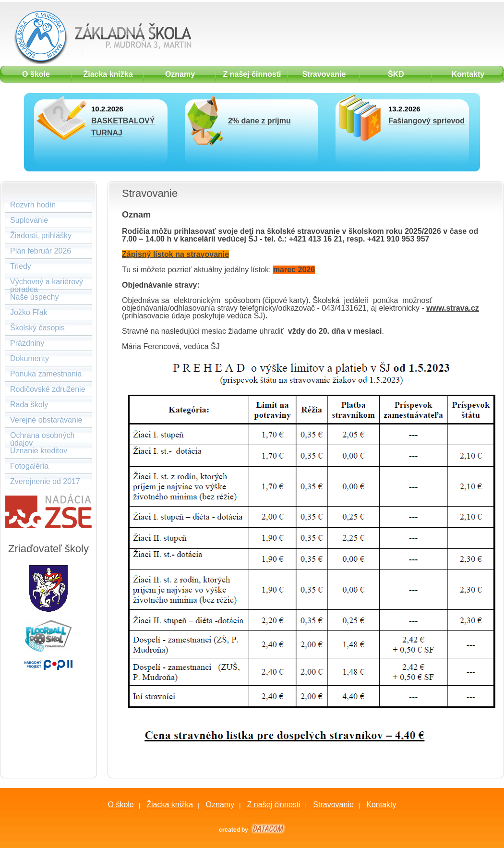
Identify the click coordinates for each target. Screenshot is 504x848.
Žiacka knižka (170, 805)
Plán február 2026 (41, 251)
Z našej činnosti (274, 805)
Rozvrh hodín (33, 205)
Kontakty (381, 805)
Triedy (21, 266)
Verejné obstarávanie (46, 420)
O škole (120, 805)
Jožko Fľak (29, 312)
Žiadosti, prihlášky (41, 236)
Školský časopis (37, 328)
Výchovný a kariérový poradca (47, 284)
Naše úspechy (34, 297)
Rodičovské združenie (48, 389)
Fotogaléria (29, 466)
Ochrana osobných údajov (42, 437)
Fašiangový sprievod (426, 121)
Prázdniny (27, 343)
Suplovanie (29, 220)
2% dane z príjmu (259, 121)
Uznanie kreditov (39, 451)
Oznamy (220, 805)
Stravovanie (333, 805)
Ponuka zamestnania (46, 374)
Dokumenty (30, 358)
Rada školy (29, 405)
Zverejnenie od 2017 (45, 481)
